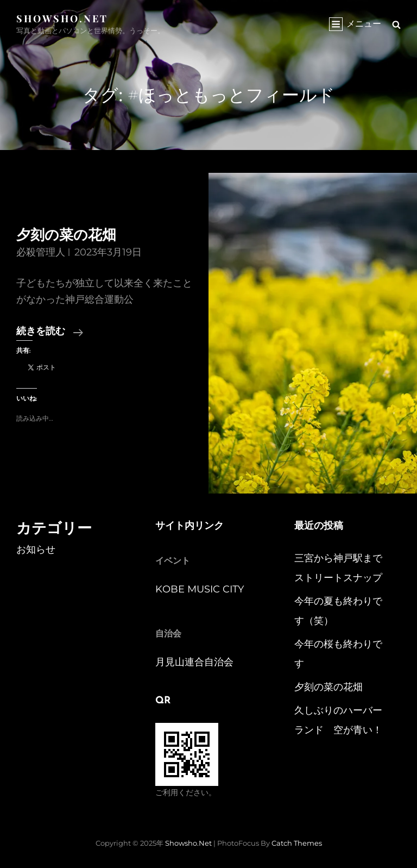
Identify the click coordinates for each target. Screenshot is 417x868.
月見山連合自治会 (194, 662)
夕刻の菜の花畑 (66, 236)
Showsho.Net (62, 18)
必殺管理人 (41, 252)
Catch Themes (297, 843)
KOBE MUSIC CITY (200, 589)
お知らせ (36, 549)
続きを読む (50, 332)
